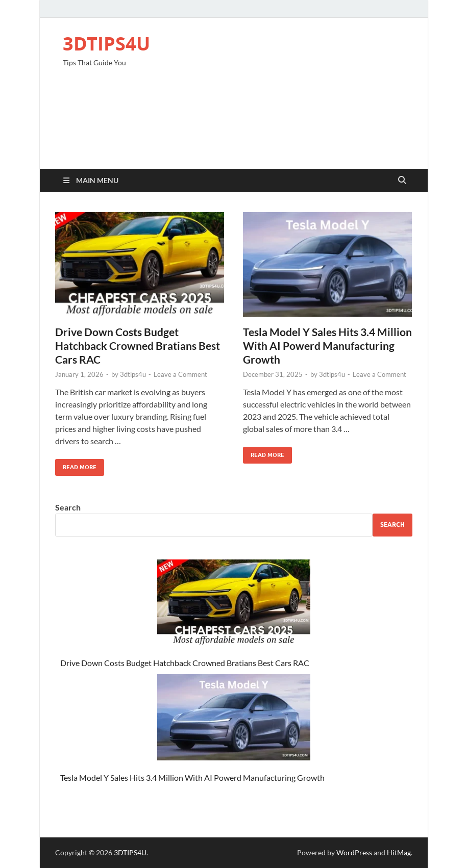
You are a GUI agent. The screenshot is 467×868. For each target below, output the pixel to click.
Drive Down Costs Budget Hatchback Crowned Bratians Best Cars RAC (138, 346)
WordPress (354, 852)
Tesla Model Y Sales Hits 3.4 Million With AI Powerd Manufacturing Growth (327, 346)
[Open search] (402, 181)
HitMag (399, 852)
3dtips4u (133, 374)
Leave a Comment (180, 374)
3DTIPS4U (106, 44)
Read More (76, 465)
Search (68, 507)
